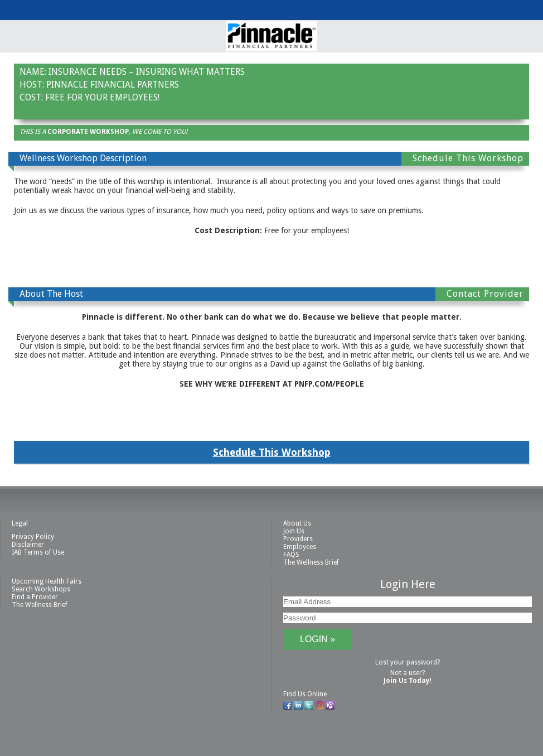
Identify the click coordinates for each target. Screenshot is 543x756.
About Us (297, 523)
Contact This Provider (273, 264)
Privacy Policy (33, 537)
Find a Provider (35, 597)
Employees (300, 547)
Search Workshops (41, 589)
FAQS (291, 555)
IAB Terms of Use (38, 552)
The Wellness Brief (311, 562)
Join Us (294, 531)
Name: (33, 72)
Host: (32, 85)
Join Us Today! (408, 681)
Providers (298, 539)
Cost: (31, 97)
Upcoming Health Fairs (47, 581)
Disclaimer (28, 545)
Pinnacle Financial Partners (113, 85)
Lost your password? (408, 662)
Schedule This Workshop (272, 452)
